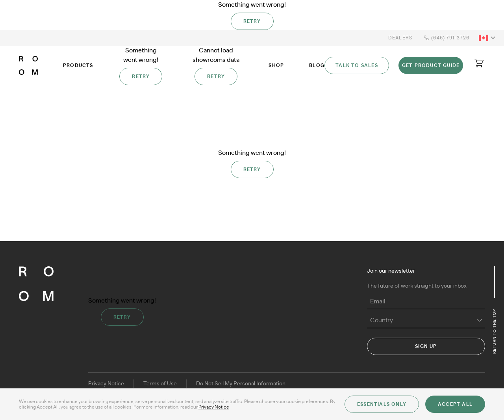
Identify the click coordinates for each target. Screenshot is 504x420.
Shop (276, 65)
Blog (317, 65)
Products (78, 65)
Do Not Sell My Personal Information (241, 384)
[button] (488, 38)
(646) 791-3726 (446, 38)
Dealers (400, 38)
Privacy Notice (106, 384)
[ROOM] (28, 65)
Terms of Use (160, 384)
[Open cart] (479, 63)
